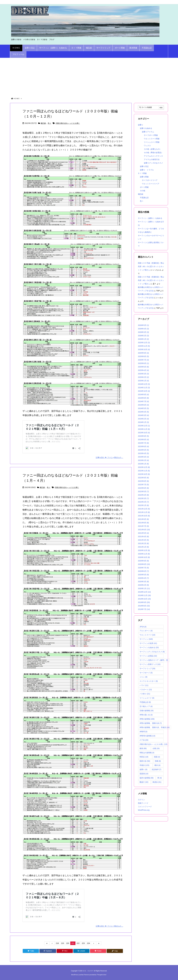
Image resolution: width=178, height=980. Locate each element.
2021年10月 (144, 516)
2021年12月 (144, 509)
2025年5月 (143, 367)
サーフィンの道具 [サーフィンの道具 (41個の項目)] (148, 643)
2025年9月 (143, 353)
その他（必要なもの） (153, 149)
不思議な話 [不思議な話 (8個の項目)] (145, 702)
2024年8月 (143, 398)
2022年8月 (143, 481)
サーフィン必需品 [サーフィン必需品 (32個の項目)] (148, 656)
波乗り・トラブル (147, 170)
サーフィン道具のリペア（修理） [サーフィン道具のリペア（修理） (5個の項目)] (154, 660)
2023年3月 (143, 457)
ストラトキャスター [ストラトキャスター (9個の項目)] (149, 681)
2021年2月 (143, 543)
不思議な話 (144, 198)
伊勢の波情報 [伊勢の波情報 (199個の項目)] (147, 719)
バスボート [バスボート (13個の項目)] (146, 690)
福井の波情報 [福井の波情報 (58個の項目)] (147, 778)
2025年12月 (144, 343)
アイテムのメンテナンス (153, 156)
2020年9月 (143, 561)
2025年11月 (144, 346)
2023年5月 (143, 450)
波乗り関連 (144, 177)
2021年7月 (143, 526)
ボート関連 (144, 187)
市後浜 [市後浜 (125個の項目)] (144, 765)
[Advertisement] (89, 76)
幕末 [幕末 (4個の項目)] (157, 765)
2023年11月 (144, 429)
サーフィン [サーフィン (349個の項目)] (146, 639)
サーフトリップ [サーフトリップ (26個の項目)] (147, 669)
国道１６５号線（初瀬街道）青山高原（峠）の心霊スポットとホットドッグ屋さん (151, 266)
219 (62, 943)
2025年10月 (144, 349)
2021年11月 (144, 512)
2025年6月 (143, 363)
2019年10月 (144, 599)
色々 (49, 123)
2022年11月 (144, 471)
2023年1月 (143, 464)
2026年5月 (143, 325)
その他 (143, 191)
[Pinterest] (65, 951)
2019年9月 (144, 602)
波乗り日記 (144, 166)
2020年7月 (143, 568)
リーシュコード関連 (152, 142)
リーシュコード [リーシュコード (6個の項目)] (147, 698)
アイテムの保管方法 (152, 159)
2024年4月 (143, 412)
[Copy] (115, 951)
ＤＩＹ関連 (142, 173)
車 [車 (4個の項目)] (160, 778)
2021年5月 (143, 533)
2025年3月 (143, 374)
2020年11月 (144, 554)
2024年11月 (144, 388)
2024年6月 (143, 405)
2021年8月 (143, 523)
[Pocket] (98, 951)
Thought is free (102, 975)
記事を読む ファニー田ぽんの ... (109, 457)
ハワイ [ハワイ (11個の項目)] (144, 685)
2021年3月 (143, 540)
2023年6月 (143, 446)
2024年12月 (144, 384)
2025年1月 (143, 381)
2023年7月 (143, 443)
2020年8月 (144, 564)
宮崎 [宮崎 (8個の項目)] (158, 761)
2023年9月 (143, 436)
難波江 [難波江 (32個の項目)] (144, 782)
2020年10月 (144, 557)
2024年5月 (143, 408)
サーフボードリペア (150, 180)
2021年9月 (143, 519)
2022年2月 (143, 502)
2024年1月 (143, 422)
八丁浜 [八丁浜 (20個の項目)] (144, 740)
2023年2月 (143, 460)
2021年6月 (144, 530)
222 (78, 943)
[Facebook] (48, 951)
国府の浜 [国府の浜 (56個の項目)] (145, 761)
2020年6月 (143, 571)
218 (57, 943)
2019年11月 (144, 595)
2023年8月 (143, 440)
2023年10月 (144, 433)
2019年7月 (144, 609)
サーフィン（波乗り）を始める (150, 218)
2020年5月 (143, 575)
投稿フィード (143, 803)
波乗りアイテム (148, 132)
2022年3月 (143, 498)
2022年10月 (144, 474)
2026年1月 (143, 339)
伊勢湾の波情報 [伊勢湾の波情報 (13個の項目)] (147, 736)
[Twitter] (31, 951)
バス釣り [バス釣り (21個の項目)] (145, 694)
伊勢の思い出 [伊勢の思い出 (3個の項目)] (146, 715)
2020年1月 (144, 588)
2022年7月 (143, 485)
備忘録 (43, 123)
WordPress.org (144, 810)
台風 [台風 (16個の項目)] (156, 748)
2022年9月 (143, 478)
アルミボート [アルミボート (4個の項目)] (146, 631)
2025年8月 (143, 356)
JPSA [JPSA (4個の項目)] (143, 627)
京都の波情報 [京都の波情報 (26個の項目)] (147, 711)
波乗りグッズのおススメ (153, 163)
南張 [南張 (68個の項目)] (143, 748)
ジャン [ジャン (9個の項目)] (143, 677)
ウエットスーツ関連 (152, 139)
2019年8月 (144, 606)
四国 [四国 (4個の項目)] (157, 757)
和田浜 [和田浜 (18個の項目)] (144, 757)
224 (88, 943)
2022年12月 (144, 467)
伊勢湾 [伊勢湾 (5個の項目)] (143, 732)
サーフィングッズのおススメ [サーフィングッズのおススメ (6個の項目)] (152, 652)
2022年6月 (143, 488)
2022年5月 (143, 491)
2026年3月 (143, 332)
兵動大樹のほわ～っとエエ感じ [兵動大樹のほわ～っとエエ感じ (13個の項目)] (153, 744)
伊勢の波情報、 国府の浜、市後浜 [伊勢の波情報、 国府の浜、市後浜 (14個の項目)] (155, 727)
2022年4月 (143, 495)
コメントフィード (145, 807)
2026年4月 (143, 329)
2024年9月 (143, 394)
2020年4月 (143, 578)
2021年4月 (143, 537)
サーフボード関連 (151, 135)
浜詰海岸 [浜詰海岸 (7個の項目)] (156, 769)
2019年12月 (144, 592)
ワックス (147, 146)
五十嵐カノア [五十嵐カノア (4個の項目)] (146, 706)
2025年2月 (143, 377)
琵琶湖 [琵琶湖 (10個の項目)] (144, 774)
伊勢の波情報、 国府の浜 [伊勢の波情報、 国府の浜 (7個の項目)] (151, 723)
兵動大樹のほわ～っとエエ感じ (68, 123)
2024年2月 (143, 419)
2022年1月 (143, 505)
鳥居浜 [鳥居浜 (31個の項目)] (157, 782)
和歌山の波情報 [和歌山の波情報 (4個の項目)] (147, 753)
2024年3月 (143, 415)
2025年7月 (143, 360)
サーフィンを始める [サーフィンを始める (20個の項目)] (149, 647)
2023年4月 (143, 453)
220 (68, 943)
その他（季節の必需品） (153, 153)
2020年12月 (144, 550)
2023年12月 (144, 426)
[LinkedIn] (81, 951)
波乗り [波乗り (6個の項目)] (143, 769)
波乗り (141, 125)
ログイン (141, 800)
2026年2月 (143, 336)
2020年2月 (143, 585)
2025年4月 (143, 370)
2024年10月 (144, 391)
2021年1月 (143, 547)
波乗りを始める (146, 128)
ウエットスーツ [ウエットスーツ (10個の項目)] (147, 635)
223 (83, 943)
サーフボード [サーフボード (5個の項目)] (146, 673)
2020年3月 (143, 582)
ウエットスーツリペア (151, 184)
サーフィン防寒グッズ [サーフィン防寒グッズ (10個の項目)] (150, 664)
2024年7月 (143, 401)
